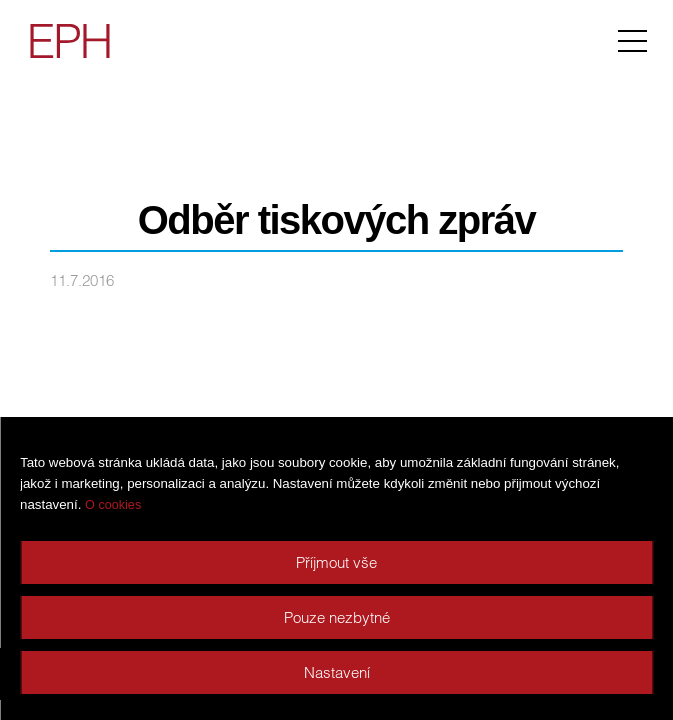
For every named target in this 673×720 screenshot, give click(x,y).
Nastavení (337, 672)
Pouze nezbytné (337, 617)
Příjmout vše (336, 562)
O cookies (113, 505)
